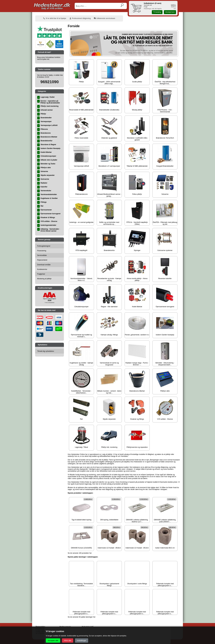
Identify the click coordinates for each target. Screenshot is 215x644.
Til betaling (157, 12)
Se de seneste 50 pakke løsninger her (82, 617)
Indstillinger (82, 641)
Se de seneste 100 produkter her (80, 553)
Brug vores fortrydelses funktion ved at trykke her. (49, 58)
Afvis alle (68, 641)
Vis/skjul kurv (170, 12)
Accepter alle (53, 641)
